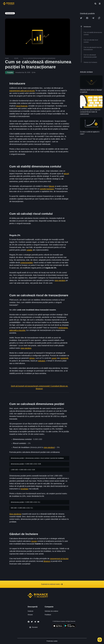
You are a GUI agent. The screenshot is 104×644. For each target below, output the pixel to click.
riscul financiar (22, 106)
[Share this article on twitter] (81, 18)
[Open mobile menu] (100, 4)
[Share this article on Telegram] (93, 18)
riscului (34, 541)
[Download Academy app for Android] (70, 626)
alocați (66, 174)
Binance (47, 561)
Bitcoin (52, 186)
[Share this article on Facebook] (87, 18)
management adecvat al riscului (22, 91)
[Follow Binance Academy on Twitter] (32, 622)
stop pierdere (60, 280)
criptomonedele (27, 263)
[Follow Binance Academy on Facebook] (29, 622)
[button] (100, 4)
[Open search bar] (95, 4)
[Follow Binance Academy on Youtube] (38, 622)
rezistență (64, 358)
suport (54, 358)
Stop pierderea (15, 514)
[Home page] (9, 4)
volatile (29, 250)
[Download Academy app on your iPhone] (58, 626)
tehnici (32, 358)
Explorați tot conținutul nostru (52, 584)
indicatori (42, 361)
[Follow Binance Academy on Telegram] (35, 622)
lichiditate (24, 489)
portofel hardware (47, 189)
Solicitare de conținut (51, 611)
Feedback (48, 615)
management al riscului (59, 559)
